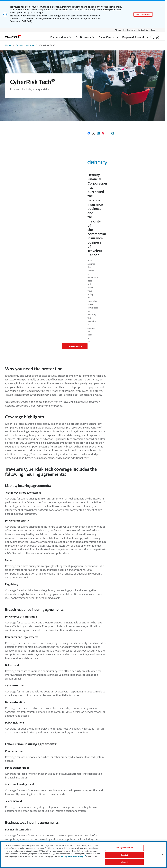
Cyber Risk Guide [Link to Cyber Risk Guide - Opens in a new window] (66, 753)
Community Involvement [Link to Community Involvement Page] (55, 833)
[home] (13, 37)
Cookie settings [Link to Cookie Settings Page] (131, 839)
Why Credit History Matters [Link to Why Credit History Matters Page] (95, 833)
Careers (155, 30)
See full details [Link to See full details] (143, 14)
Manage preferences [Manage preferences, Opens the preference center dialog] (124, 848)
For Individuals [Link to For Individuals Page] (11, 822)
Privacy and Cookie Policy (72, 856)
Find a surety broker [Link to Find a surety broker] (91, 839)
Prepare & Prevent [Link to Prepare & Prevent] (13, 839)
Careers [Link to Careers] (47, 828)
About (118, 30)
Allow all (124, 862)
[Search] (152, 37)
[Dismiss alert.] (162, 6)
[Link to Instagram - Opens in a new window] (159, 793)
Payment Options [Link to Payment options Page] (90, 828)
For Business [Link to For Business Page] (11, 828)
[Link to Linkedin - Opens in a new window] (154, 793)
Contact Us (143, 30)
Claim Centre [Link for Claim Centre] (11, 833)
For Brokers (129, 30)
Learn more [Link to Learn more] (147, 169)
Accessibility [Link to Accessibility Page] (130, 828)
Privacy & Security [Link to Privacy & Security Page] (132, 833)
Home (8, 45)
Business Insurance (25, 45)
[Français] (157, 37)
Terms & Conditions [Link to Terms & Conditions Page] (133, 822)
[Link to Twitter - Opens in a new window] (145, 793)
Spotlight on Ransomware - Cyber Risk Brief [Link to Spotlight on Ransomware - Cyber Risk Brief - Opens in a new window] (79, 746)
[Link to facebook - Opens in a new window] (150, 793)
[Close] (162, 854)
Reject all (124, 855)
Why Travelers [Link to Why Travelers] (50, 822)
